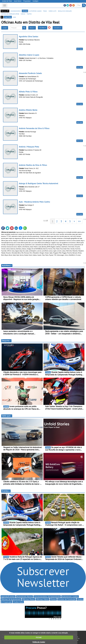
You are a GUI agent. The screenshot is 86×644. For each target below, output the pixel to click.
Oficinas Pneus (28, 599)
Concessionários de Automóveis (47, 597)
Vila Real (43, 28)
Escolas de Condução (67, 599)
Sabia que (7, 416)
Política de (39, 642)
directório (8, 17)
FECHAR (39, 637)
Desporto (6, 341)
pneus (45, 11)
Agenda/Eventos (8, 597)
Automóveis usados (70, 597)
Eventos (6, 491)
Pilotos (53, 599)
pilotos (29, 14)
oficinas (25, 11)
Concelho (57, 28)
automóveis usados (35, 11)
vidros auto (52, 11)
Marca (32, 28)
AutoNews (7, 265)
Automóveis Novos (25, 597)
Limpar (5, 28)
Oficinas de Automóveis (11, 599)
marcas (23, 14)
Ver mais (80, 49)
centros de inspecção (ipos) (10, 14)
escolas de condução (65, 11)
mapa (14, 17)
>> (79, 221)
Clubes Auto (18, 602)
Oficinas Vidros (42, 599)
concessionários (16, 11)
